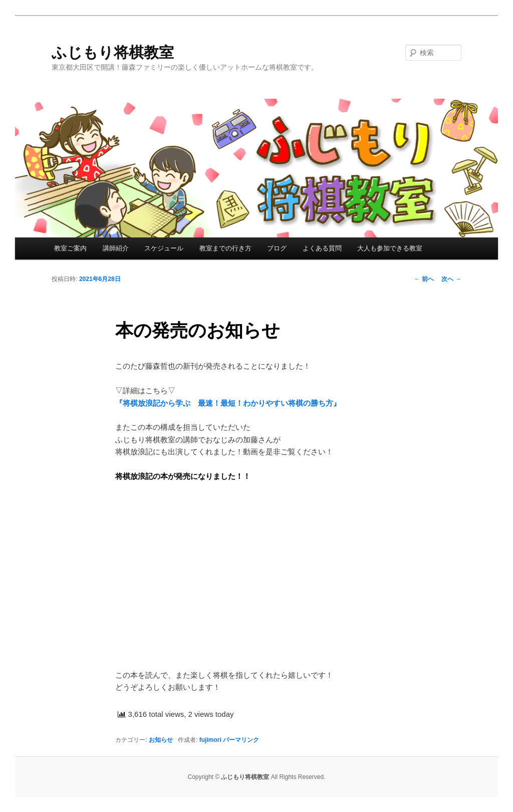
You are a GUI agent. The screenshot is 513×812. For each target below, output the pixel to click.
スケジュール (164, 248)
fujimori (210, 740)
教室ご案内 (70, 248)
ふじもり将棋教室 (113, 52)
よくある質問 (322, 248)
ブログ (277, 248)
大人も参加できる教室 (390, 248)
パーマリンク (241, 740)
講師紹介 (116, 248)
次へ (451, 279)
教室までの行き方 (225, 248)
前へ (424, 279)
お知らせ (161, 740)
